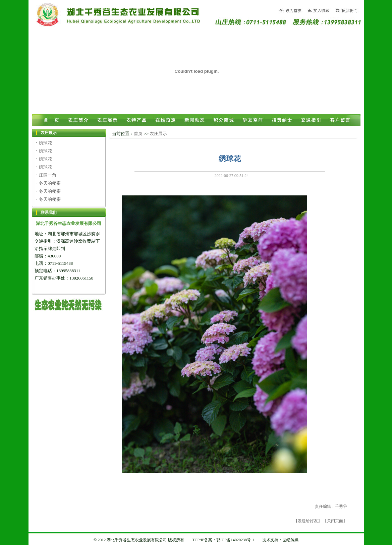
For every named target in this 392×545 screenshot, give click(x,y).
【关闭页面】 (335, 521)
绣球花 (45, 143)
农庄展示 (158, 134)
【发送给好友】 (308, 521)
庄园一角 (48, 175)
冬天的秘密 (50, 183)
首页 (138, 134)
